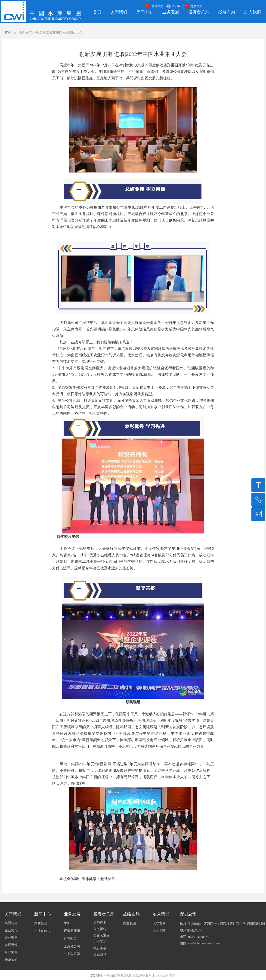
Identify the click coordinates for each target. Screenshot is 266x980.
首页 (8, 32)
